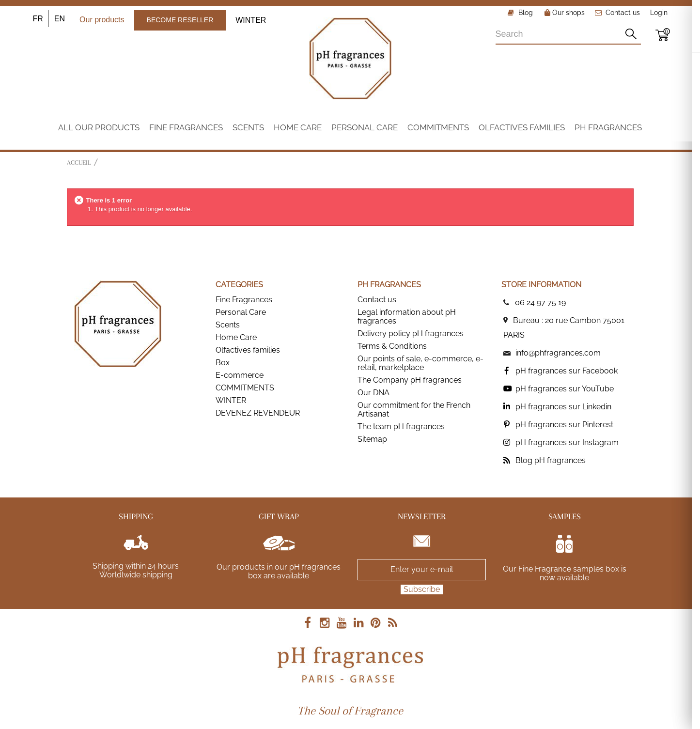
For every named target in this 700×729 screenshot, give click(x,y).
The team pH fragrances (401, 427)
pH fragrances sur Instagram (567, 442)
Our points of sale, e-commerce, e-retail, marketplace (420, 363)
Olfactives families (248, 350)
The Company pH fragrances (410, 380)
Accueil (79, 163)
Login (659, 13)
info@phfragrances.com (558, 353)
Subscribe (422, 589)
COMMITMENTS (245, 388)
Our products (102, 20)
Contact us (623, 13)
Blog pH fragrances (551, 460)
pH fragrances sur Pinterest (564, 425)
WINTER (251, 20)
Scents (228, 325)
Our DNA (373, 393)
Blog (525, 13)
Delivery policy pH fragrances (411, 333)
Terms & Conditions (392, 346)
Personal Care (241, 312)
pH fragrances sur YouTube (565, 389)
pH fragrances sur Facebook (567, 371)
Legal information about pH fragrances (407, 317)
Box (223, 363)
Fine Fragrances (244, 300)
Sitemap (372, 439)
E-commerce (240, 375)
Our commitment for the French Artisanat (414, 410)
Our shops (565, 13)
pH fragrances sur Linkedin (563, 407)
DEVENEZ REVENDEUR (258, 413)
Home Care (236, 337)
